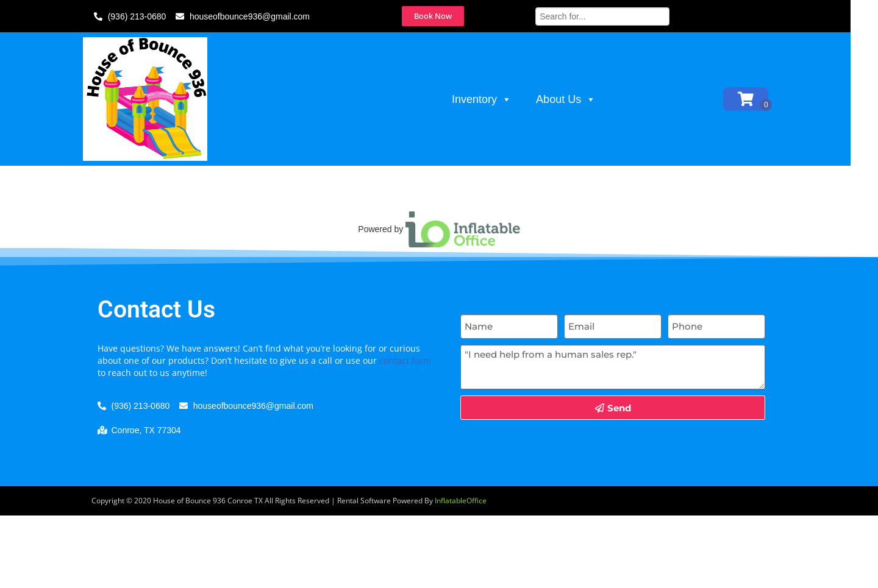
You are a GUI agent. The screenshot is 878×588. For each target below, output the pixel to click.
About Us (580, 99)
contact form (405, 433)
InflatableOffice (461, 573)
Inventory (496, 99)
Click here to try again (551, 227)
